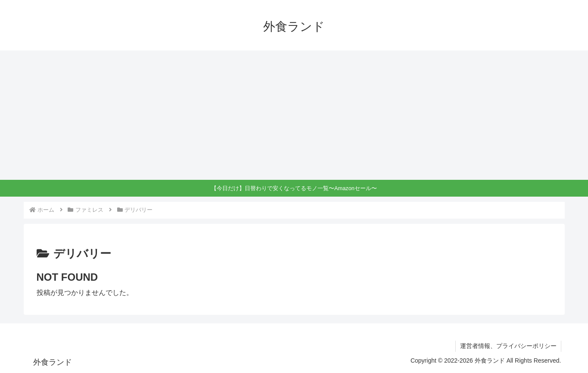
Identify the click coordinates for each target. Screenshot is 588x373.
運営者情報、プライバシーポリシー (508, 346)
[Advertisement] (294, 115)
